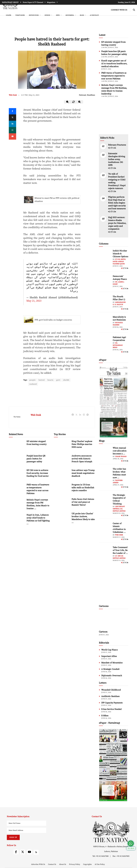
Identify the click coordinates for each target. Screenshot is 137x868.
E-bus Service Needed (111, 709)
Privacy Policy (75, 864)
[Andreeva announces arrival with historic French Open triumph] (62, 460)
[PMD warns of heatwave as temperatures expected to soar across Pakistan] (17, 489)
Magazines (51, 2)
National (82, 95)
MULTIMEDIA (70, 15)
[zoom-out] (68, 102)
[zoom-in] (80, 102)
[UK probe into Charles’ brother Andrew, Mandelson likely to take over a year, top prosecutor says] (62, 518)
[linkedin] (12, 124)
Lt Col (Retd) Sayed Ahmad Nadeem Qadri (119, 262)
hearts (51, 380)
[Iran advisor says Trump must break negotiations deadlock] (62, 475)
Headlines (91, 95)
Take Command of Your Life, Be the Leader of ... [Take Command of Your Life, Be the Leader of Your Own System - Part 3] (120, 550)
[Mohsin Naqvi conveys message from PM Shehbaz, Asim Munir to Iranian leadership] (17, 504)
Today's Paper (20, 15)
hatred (42, 380)
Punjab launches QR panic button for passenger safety (36, 459)
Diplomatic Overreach (112, 676)
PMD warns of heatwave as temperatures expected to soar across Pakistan (114, 76)
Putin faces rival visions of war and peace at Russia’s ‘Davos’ (83, 502)
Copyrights (88, 864)
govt (59, 380)
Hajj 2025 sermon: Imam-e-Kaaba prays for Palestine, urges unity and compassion (117, 223)
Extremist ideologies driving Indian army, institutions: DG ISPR (117, 159)
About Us (63, 864)
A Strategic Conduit (110, 669)
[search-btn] (134, 10)
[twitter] (12, 118)
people (33, 380)
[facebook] (111, 148)
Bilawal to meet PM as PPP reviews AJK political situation (57, 200)
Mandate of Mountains (112, 663)
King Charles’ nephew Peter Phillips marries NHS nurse (82, 445)
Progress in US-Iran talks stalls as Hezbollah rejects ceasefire (83, 488)
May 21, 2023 (34, 301)
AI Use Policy (94, 15)
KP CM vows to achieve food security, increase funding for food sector (38, 473)
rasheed (33, 384)
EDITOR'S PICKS (34, 15)
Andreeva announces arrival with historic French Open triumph (82, 459)
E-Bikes (105, 716)
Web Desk (13, 95)
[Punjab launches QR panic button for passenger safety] (17, 460)
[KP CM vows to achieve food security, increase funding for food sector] (17, 475)
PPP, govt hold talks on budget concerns (53, 320)
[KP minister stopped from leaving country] (17, 446)
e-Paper (9, 15)
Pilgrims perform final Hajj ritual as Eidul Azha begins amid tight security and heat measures (117, 203)
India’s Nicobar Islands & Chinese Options (120, 254)
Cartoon (103, 632)
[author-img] (105, 255)
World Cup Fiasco (110, 650)
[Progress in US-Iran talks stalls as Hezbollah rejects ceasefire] (62, 489)
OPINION (47, 15)
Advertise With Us (38, 864)
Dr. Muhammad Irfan (118, 345)
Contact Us (52, 864)
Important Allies (109, 656)
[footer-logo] (111, 832)
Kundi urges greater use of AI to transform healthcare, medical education (114, 64)
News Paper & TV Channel (33, 2)
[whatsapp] (12, 130)
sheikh (67, 380)
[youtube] (29, 852)
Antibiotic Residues (110, 696)
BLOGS (82, 15)
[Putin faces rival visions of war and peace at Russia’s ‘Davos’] (62, 504)
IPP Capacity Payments (112, 703)
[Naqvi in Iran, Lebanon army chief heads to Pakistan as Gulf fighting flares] (17, 519)
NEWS (58, 15)
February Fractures (117, 145)
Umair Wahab (121, 457)
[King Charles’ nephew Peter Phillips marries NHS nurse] (62, 446)
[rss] (36, 852)
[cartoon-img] (114, 620)
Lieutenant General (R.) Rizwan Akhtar (119, 509)
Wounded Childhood (111, 690)
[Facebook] (12, 111)
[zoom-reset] (74, 102)
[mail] (12, 136)
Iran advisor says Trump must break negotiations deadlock (83, 473)
